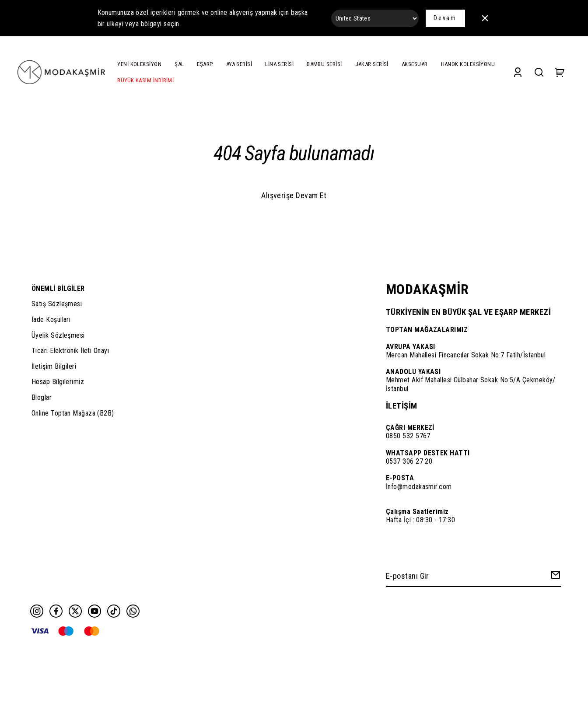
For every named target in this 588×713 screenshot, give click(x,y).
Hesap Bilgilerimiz (58, 382)
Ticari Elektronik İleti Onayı (70, 351)
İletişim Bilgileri (54, 366)
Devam (445, 18)
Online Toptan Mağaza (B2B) (73, 413)
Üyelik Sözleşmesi (58, 335)
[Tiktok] (114, 611)
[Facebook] (56, 611)
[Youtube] (94, 611)
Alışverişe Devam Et (294, 195)
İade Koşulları (51, 320)
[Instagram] (37, 611)
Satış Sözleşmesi (57, 304)
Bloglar (42, 397)
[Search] (539, 72)
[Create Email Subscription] (554, 577)
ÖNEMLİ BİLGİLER (58, 288)
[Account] (518, 72)
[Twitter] (75, 611)
